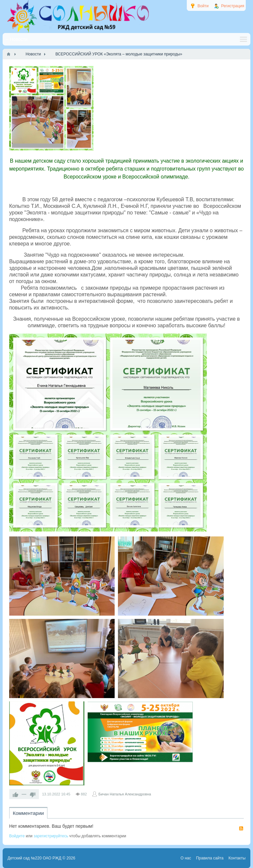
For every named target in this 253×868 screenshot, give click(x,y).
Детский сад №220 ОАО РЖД (35, 858)
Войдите (17, 836)
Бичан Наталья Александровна (125, 794)
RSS (241, 828)
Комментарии (28, 813)
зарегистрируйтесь (51, 836)
